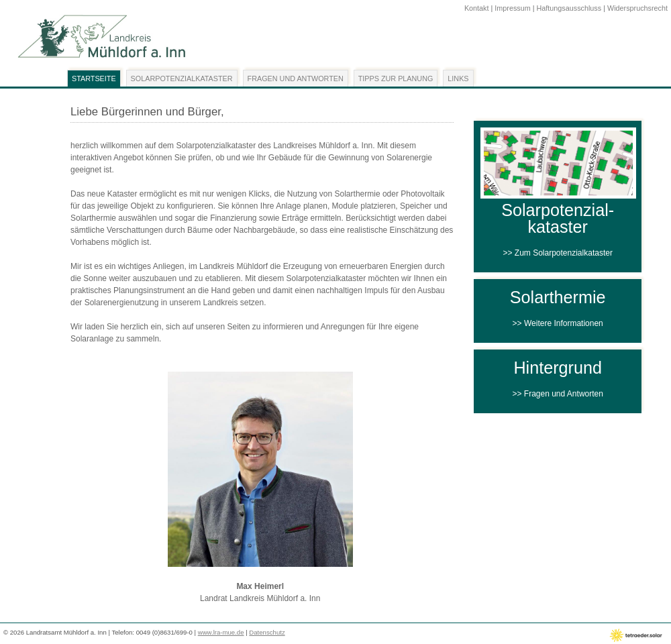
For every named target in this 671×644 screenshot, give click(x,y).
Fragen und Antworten (296, 78)
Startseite (94, 78)
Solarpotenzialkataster (182, 78)
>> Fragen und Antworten (557, 394)
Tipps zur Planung (396, 78)
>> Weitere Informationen (558, 323)
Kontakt (477, 8)
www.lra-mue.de (221, 632)
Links (458, 78)
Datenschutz (267, 632)
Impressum (512, 8)
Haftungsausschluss (569, 8)
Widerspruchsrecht (637, 8)
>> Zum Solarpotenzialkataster (557, 253)
